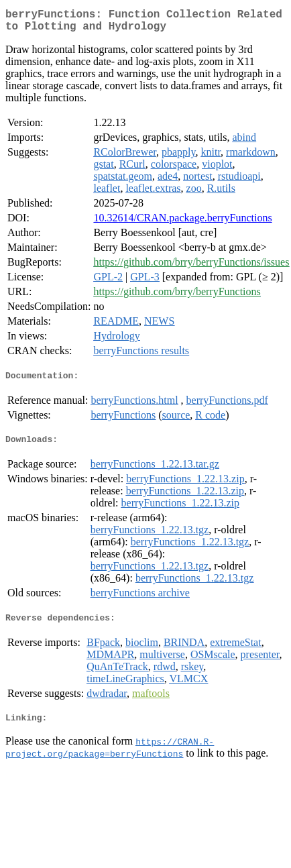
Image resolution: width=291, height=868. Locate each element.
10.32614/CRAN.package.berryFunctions (182, 223)
